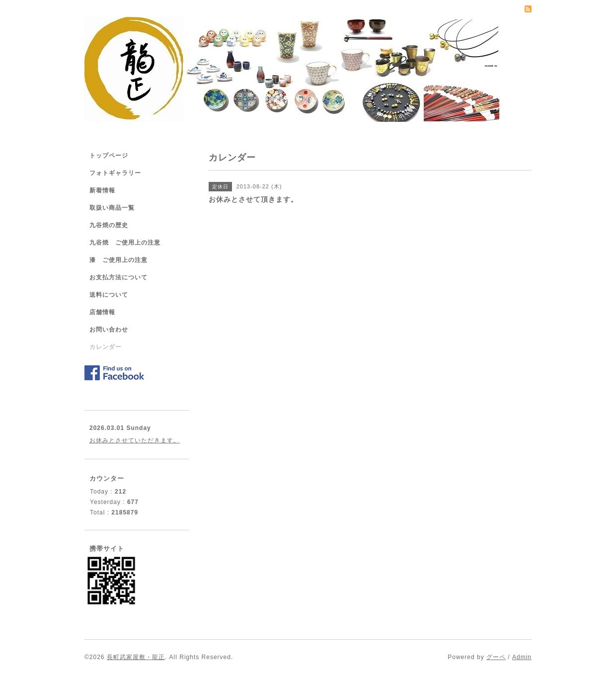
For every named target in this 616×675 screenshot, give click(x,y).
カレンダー (106, 347)
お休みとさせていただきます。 (135, 440)
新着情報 (102, 190)
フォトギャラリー (115, 173)
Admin (522, 657)
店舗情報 (102, 312)
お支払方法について (118, 277)
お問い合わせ (109, 330)
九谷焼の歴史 (109, 225)
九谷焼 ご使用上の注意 (125, 243)
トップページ (109, 156)
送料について (109, 295)
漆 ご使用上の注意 (118, 260)
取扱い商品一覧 (112, 208)
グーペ (496, 657)
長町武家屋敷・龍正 (136, 657)
